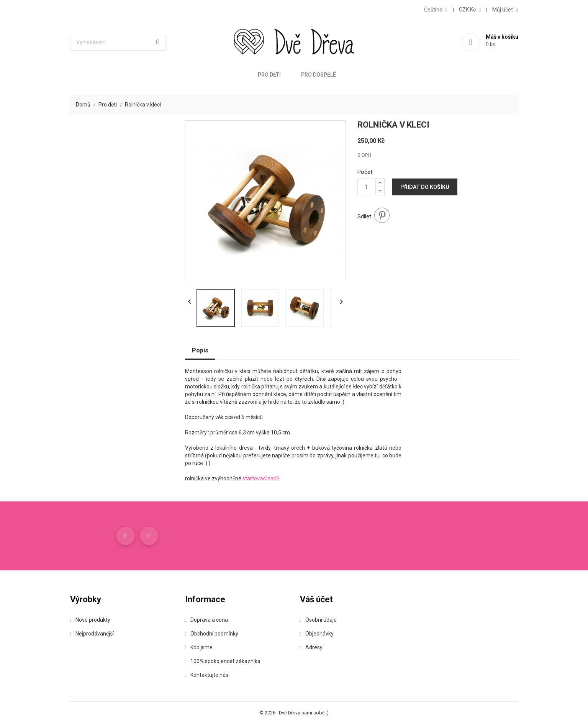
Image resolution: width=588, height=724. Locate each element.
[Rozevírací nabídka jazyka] (436, 10)
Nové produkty (90, 620)
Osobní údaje (318, 620)
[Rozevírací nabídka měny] (470, 10)
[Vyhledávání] (118, 42)
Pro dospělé (319, 75)
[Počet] (367, 187)
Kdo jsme (199, 647)
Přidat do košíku (425, 187)
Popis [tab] (200, 350)
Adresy (311, 647)
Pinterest (382, 215)
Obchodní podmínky (212, 634)
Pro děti (269, 75)
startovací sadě (261, 478)
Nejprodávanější (92, 634)
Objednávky (317, 634)
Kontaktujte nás (207, 675)
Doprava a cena (206, 620)
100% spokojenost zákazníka (223, 661)
